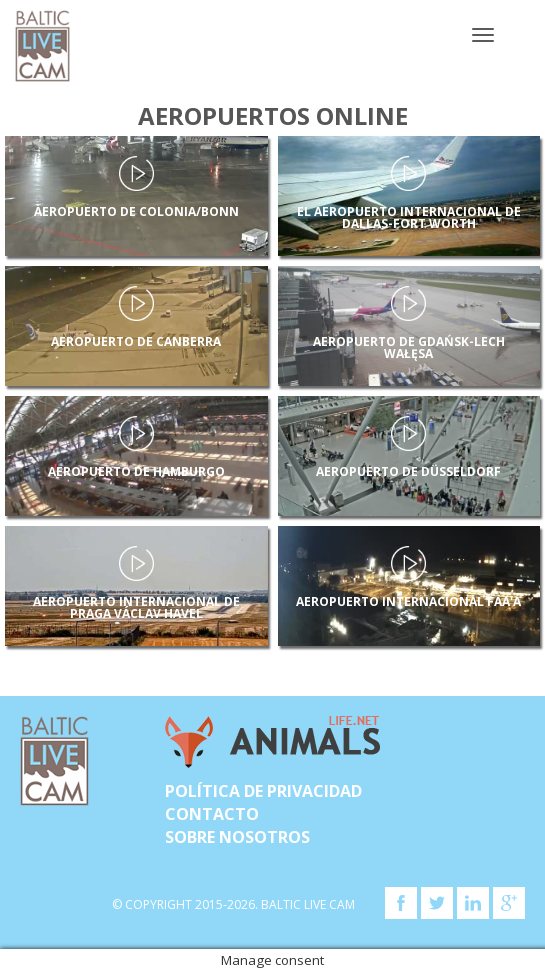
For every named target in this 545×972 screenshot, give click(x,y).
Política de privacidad (263, 791)
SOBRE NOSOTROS (237, 837)
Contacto (212, 814)
